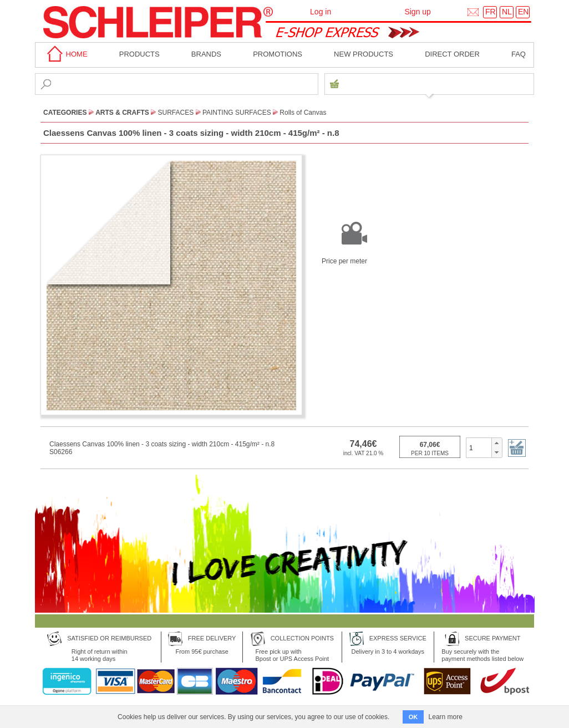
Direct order (452, 54)
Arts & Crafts (122, 113)
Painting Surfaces (237, 113)
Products (139, 54)
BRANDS (206, 54)
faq (519, 54)
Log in (321, 12)
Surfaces (176, 113)
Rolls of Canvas (303, 113)
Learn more (446, 717)
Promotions (278, 54)
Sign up (417, 12)
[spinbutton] (479, 447)
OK (413, 717)
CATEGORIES (65, 113)
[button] (497, 443)
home (65, 54)
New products (364, 54)
